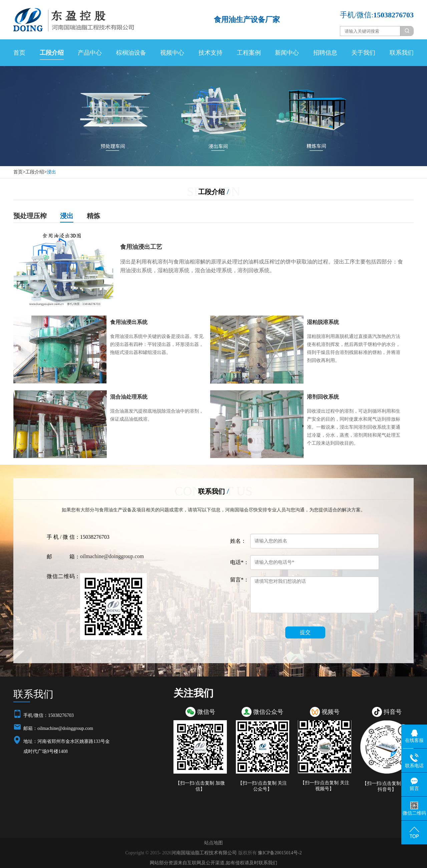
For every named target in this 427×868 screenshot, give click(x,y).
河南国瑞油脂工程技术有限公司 (204, 853)
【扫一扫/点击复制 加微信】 (200, 786)
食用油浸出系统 (129, 322)
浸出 (51, 172)
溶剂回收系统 (323, 397)
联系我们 (402, 53)
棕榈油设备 (131, 53)
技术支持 (210, 53)
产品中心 (90, 53)
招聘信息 (325, 53)
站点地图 (213, 843)
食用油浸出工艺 (141, 247)
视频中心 (172, 53)
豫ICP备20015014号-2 (280, 853)
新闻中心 (287, 53)
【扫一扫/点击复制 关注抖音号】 (387, 786)
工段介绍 (52, 53)
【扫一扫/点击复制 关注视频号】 (325, 786)
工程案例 (249, 53)
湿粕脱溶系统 (323, 322)
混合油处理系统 (129, 397)
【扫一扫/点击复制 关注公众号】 (262, 786)
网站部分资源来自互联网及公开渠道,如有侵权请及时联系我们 (213, 863)
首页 (19, 53)
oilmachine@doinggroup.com (112, 556)
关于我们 (363, 53)
